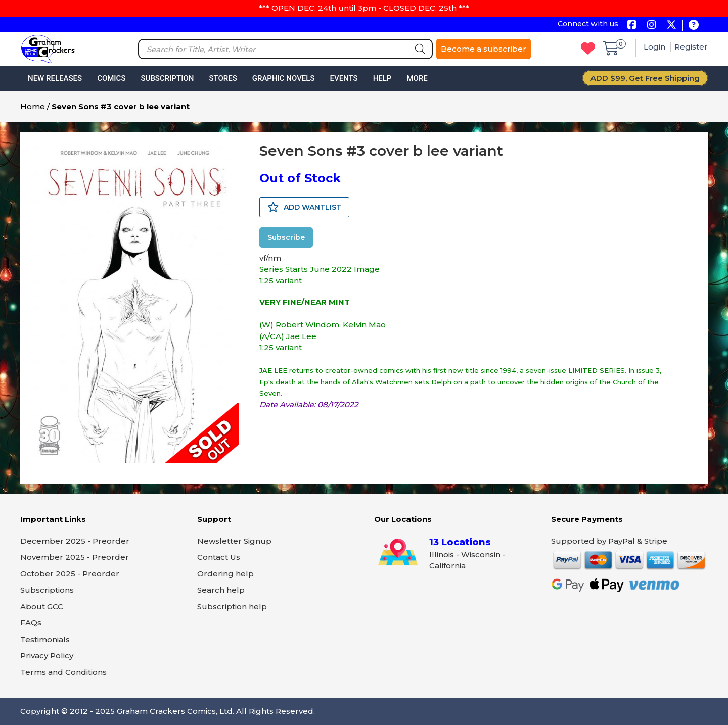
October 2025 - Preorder (70, 574)
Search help (221, 590)
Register (691, 47)
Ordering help (225, 574)
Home (33, 106)
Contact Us (219, 557)
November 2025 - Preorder (75, 557)
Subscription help (232, 607)
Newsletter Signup (234, 541)
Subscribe (286, 237)
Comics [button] (111, 78)
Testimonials (45, 639)
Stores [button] (223, 78)
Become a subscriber (484, 49)
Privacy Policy (47, 656)
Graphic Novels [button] (284, 78)
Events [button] (344, 78)
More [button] (417, 78)
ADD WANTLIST (304, 207)
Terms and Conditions (63, 672)
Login (655, 47)
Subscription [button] (168, 78)
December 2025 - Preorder (75, 541)
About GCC (42, 607)
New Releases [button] (55, 78)
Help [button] (382, 78)
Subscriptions (47, 590)
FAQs (31, 623)
